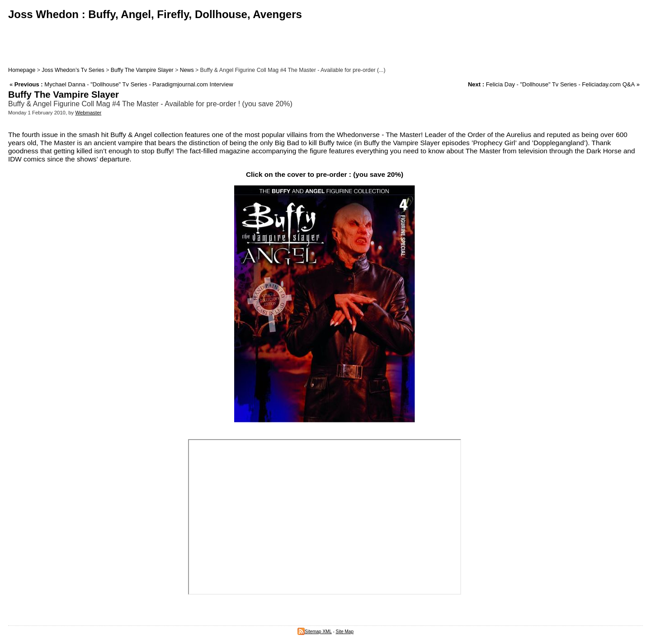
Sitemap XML (315, 632)
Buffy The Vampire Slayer (142, 70)
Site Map (345, 632)
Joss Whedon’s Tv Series (73, 70)
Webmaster (88, 113)
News (187, 70)
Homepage (22, 70)
